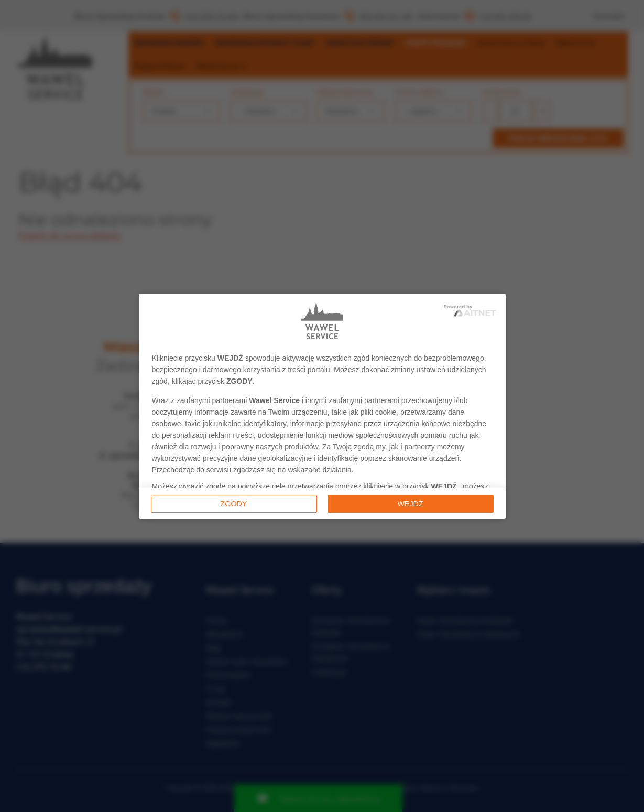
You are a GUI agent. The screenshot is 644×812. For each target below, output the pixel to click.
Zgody (234, 504)
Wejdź (410, 504)
